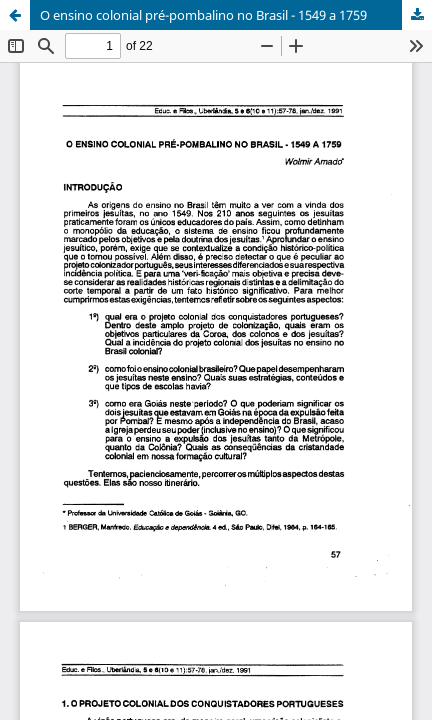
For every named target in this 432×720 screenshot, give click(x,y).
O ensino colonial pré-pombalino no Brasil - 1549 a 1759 (203, 15)
